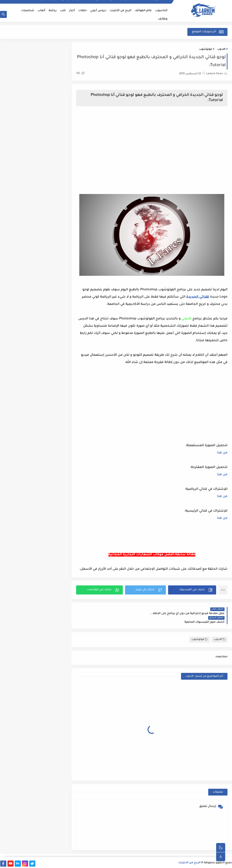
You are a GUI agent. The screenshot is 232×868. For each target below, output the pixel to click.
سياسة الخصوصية (82, 4)
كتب (63, 11)
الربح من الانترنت (190, 862)
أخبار (72, 11)
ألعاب (41, 11)
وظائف (163, 19)
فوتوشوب (205, 50)
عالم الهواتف (143, 11)
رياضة (53, 11)
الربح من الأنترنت (121, 11)
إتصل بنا (64, 4)
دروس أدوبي (98, 11)
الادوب (221, 50)
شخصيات (28, 11)
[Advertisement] (154, 148)
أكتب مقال (102, 4)
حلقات (83, 11)
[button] (193, 598)
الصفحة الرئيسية (160, 4)
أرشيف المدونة (47, 4)
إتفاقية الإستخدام (121, 4)
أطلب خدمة (141, 4)
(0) (85, 74)
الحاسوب (161, 11)
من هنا (222, 453)
